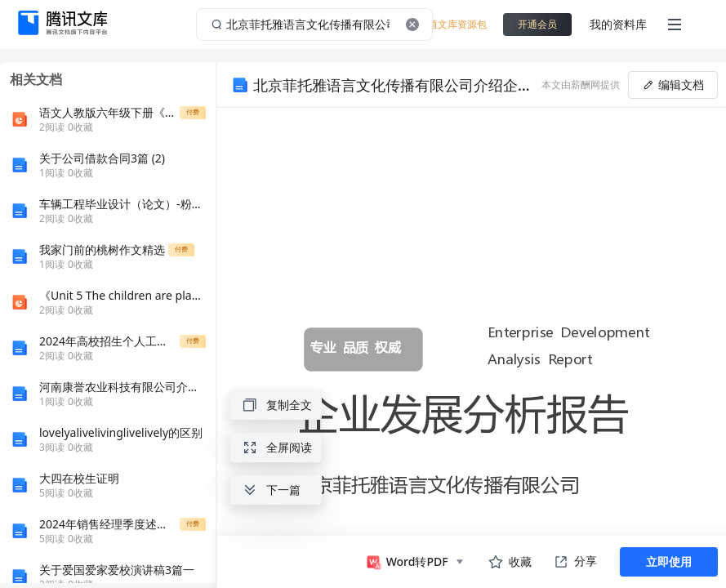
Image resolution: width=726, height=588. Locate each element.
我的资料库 (618, 24)
